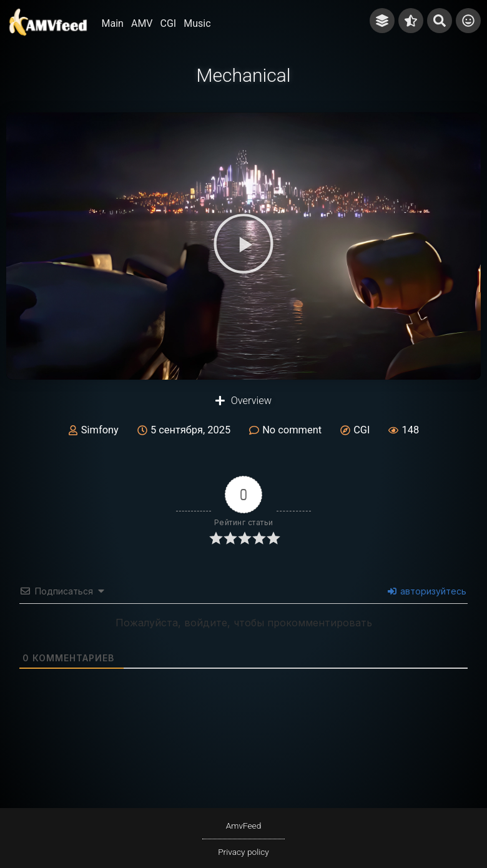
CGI (169, 23)
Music (197, 23)
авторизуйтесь (427, 591)
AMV (142, 23)
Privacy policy (243, 852)
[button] (243, 246)
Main (113, 23)
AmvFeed (244, 826)
